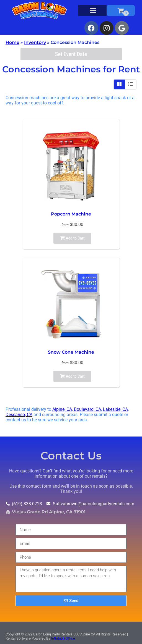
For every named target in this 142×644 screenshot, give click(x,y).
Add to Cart (72, 238)
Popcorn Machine (71, 214)
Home (12, 42)
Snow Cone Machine (71, 352)
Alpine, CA (62, 409)
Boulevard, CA (87, 409)
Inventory (35, 42)
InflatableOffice (63, 638)
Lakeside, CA (115, 409)
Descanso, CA (19, 415)
